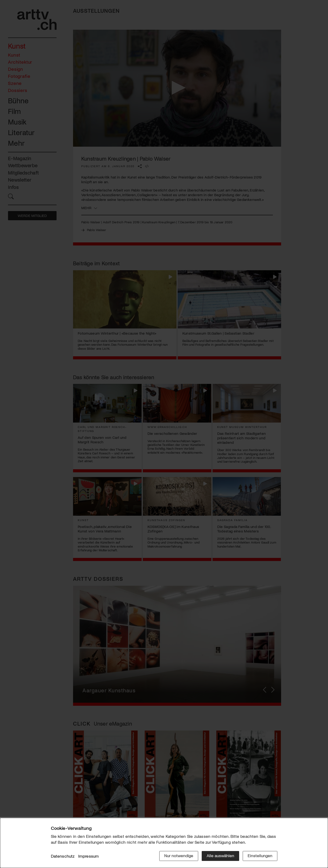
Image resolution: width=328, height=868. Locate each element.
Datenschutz (63, 856)
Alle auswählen (220, 856)
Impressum (89, 856)
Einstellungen (260, 856)
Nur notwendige (179, 856)
